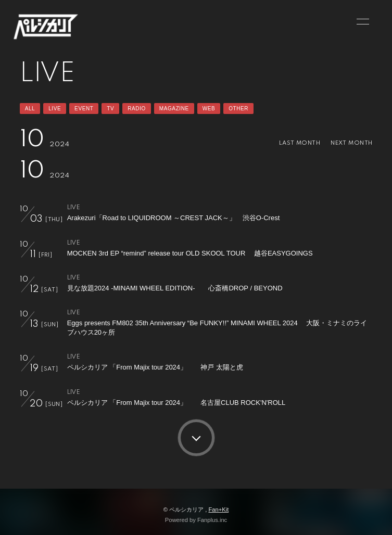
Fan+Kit (218, 509)
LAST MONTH (300, 143)
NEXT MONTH (351, 143)
